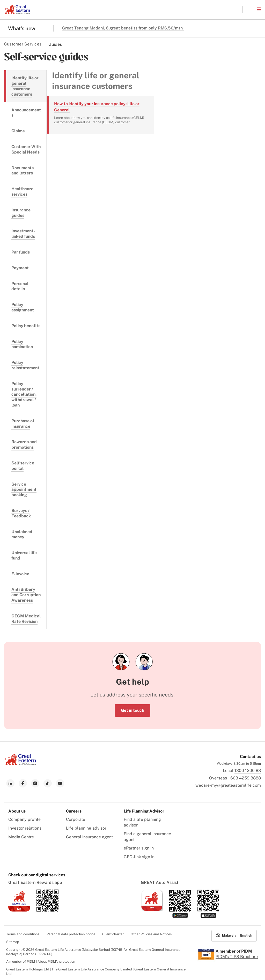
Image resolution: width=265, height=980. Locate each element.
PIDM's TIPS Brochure (237, 957)
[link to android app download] (47, 910)
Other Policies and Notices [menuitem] (151, 934)
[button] (249, 10)
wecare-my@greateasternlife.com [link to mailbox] (228, 785)
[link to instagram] (35, 783)
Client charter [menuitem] (113, 934)
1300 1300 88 (248, 771)
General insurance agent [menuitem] (89, 837)
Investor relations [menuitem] (25, 828)
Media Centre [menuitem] (21, 837)
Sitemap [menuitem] (13, 942)
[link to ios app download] (19, 910)
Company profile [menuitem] (24, 819)
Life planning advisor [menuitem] (86, 828)
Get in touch (132, 710)
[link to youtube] (60, 783)
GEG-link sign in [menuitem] (139, 857)
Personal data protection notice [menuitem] (71, 934)
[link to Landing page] (21, 764)
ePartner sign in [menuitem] (139, 848)
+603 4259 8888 (244, 778)
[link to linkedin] (10, 783)
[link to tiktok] (48, 783)
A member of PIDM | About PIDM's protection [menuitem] (41, 962)
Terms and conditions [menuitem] (23, 934)
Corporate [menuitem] (76, 819)
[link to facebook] (23, 783)
